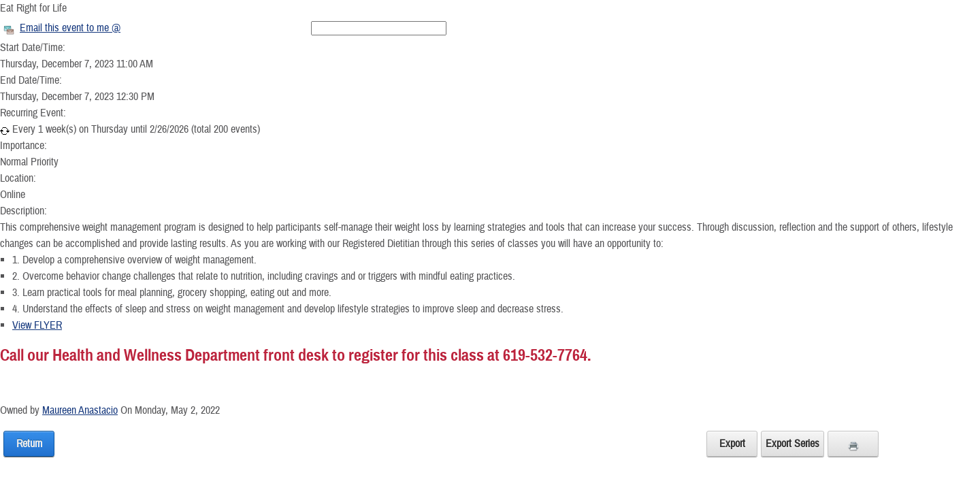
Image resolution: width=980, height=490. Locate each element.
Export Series (793, 444)
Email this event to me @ (70, 28)
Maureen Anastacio (80, 410)
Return (29, 444)
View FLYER (37, 325)
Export (732, 444)
